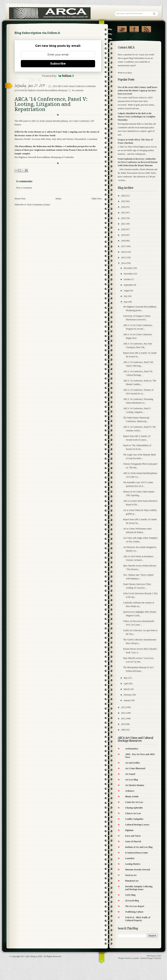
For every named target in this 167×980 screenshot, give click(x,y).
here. (130, 73)
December (128, 268)
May (126, 678)
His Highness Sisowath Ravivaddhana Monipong (46, 90)
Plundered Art (132, 881)
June (126, 302)
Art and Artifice (133, 763)
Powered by (58, 76)
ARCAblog (30, 956)
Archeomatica (132, 749)
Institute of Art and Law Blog (139, 847)
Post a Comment (24, 188)
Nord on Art (131, 875)
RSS (146, 28)
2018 (123, 241)
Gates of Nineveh (133, 841)
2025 (123, 201)
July (126, 296)
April (126, 683)
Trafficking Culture (134, 912)
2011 (123, 718)
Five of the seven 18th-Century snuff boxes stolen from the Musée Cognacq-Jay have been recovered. (137, 90)
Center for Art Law (134, 802)
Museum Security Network (138, 870)
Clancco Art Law (133, 813)
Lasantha (135, 958)
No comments (78, 90)
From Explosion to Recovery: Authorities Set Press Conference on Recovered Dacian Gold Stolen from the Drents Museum (138, 162)
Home (59, 198)
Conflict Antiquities (134, 819)
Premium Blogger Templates (151, 958)
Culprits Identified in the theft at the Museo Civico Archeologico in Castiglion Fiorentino (136, 117)
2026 (123, 196)
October (127, 279)
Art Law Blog (131, 780)
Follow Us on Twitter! (122, 28)
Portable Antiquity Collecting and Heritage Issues (139, 888)
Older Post (96, 198)
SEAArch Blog (132, 901)
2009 (123, 730)
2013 (123, 707)
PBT (40, 956)
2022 (123, 218)
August (127, 291)
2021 (123, 224)
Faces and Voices (133, 836)
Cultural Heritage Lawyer (137, 825)
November (128, 274)
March (127, 689)
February (128, 695)
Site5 (159, 956)
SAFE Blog (130, 895)
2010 (123, 724)
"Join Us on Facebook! (134, 28)
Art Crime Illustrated (135, 768)
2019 (123, 235)
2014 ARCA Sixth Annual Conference (69, 86)
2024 (123, 207)
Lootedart (130, 858)
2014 (123, 263)
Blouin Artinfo (132, 796)
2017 (123, 246)
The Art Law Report (135, 906)
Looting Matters (133, 864)
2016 (123, 252)
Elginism (129, 830)
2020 (123, 229)
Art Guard (130, 774)
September (128, 285)
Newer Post (20, 198)
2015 (123, 258)
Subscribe (58, 64)
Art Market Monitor (135, 785)
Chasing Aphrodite (134, 808)
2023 (123, 213)
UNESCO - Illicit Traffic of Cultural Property (138, 919)
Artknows (130, 791)
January (127, 700)
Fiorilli (21, 90)
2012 (123, 713)
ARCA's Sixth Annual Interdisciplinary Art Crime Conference (60, 121)
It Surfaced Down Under (137, 853)
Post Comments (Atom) (39, 204)
